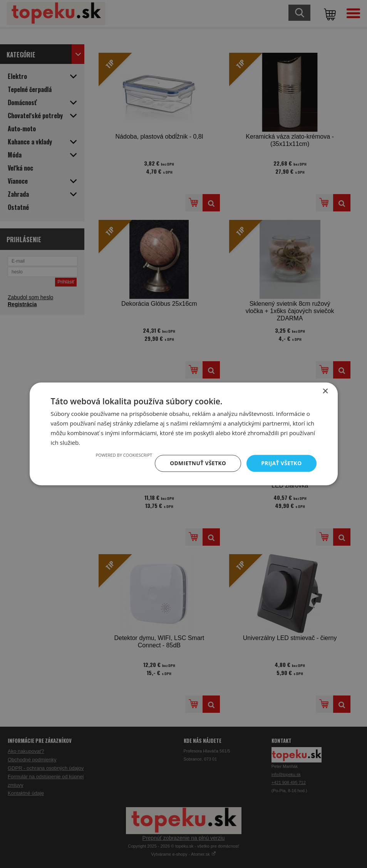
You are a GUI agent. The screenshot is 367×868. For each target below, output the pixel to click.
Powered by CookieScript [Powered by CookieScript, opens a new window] (122, 455)
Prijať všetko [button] (281, 463)
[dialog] (183, 434)
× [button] (325, 391)
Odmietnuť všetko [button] (197, 463)
